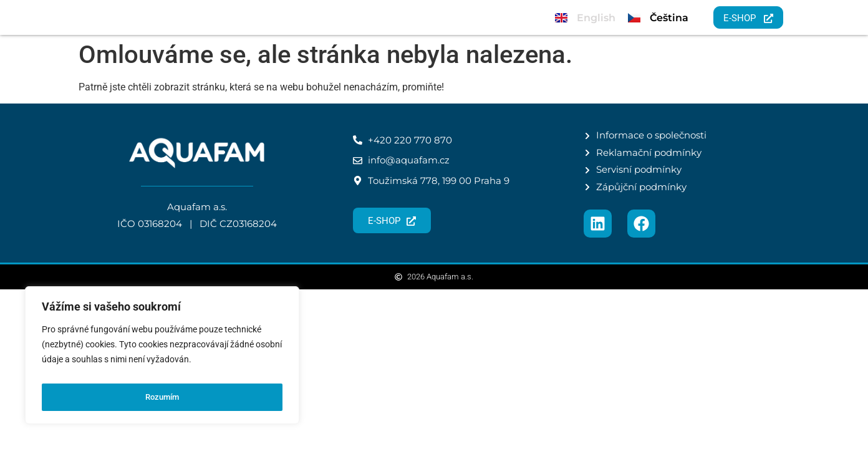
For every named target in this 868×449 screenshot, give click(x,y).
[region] (162, 359)
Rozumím (162, 397)
